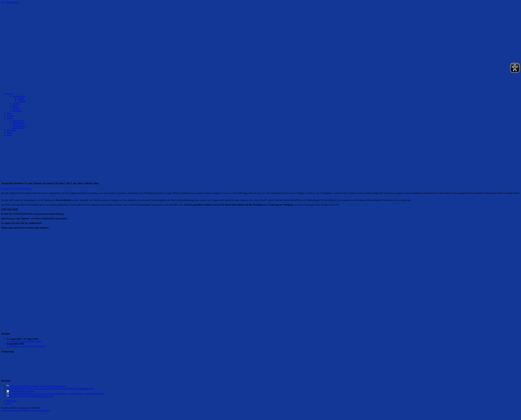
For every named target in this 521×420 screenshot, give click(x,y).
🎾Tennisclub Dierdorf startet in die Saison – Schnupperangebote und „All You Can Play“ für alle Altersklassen (55, 394)
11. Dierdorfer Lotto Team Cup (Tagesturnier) (26, 346)
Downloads (17, 111)
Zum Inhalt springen (10, 2)
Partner (10, 133)
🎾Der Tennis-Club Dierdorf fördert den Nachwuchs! (30, 396)
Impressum (11, 401)
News (9, 113)
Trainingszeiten (19, 125)
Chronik (15, 104)
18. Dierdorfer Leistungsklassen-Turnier (24, 341)
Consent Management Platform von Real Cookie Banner (26, 410)
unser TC (10, 94)
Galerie (15, 106)
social (9, 135)
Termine (10, 116)
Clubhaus (21, 101)
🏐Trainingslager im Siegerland (20, 391)
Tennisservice (18, 121)
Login (9, 403)
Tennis (9, 118)
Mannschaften (18, 128)
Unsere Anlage (18, 96)
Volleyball (11, 130)
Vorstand (16, 108)
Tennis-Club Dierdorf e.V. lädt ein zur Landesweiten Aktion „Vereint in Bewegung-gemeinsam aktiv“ (51, 389)
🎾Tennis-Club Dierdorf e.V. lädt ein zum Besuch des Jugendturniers (37, 386)
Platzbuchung (18, 123)
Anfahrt (21, 99)
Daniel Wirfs (20, 188)
